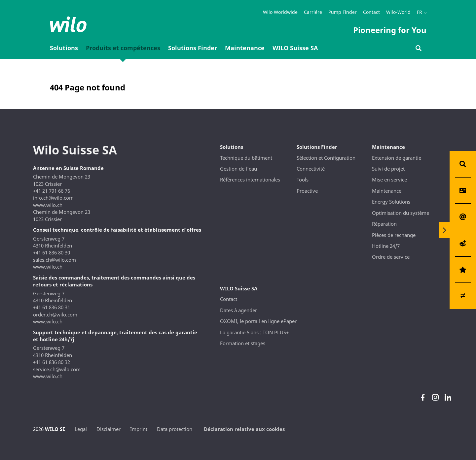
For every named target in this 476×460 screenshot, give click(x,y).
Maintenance (245, 48)
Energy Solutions (391, 202)
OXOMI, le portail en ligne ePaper (258, 321)
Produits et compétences (123, 48)
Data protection (175, 429)
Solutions (64, 48)
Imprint (139, 429)
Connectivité (311, 169)
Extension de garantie (397, 158)
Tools (303, 180)
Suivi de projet (388, 169)
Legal (81, 429)
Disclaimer (109, 429)
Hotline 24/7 (386, 246)
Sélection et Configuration (326, 158)
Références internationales (250, 180)
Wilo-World (398, 12)
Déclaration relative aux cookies (244, 429)
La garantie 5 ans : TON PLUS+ (254, 332)
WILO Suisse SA (295, 48)
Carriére (313, 12)
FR (420, 12)
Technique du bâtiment (246, 158)
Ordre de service (391, 257)
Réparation (384, 224)
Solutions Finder (193, 48)
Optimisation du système (401, 213)
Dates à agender (238, 310)
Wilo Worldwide (280, 12)
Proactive (307, 191)
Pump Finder (343, 12)
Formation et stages (243, 343)
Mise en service (389, 180)
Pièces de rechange (394, 235)
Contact (371, 12)
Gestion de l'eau (238, 169)
